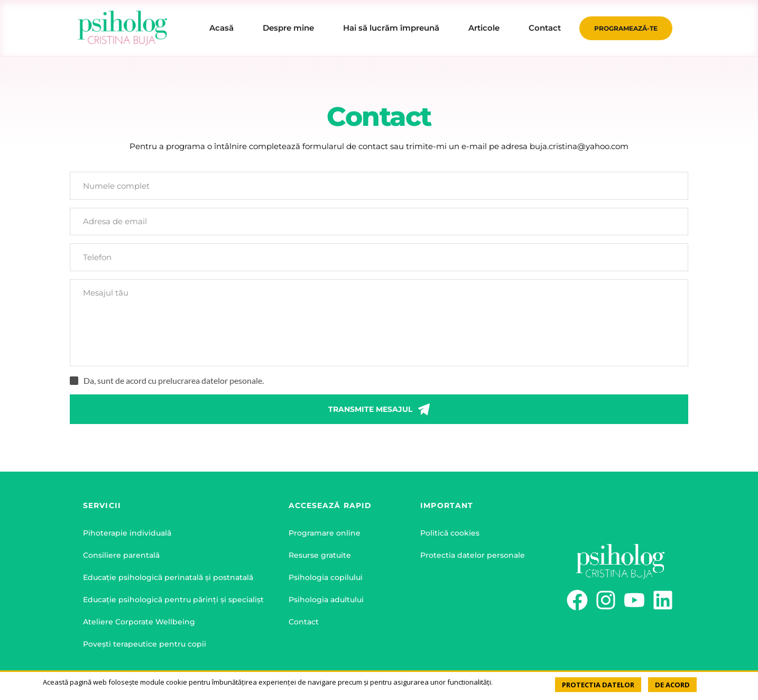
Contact (304, 622)
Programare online (325, 533)
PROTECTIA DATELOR (598, 685)
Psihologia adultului (326, 600)
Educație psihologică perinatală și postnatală (168, 577)
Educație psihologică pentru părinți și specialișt (173, 600)
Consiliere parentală (121, 555)
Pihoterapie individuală (127, 533)
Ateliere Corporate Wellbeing (139, 622)
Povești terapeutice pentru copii (145, 644)
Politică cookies (450, 533)
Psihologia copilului (326, 577)
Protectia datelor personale (473, 555)
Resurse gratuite (320, 555)
